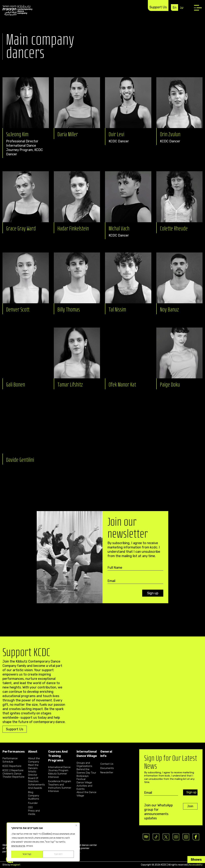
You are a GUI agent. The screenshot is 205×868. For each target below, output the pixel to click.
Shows (196, 860)
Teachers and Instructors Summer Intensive (60, 788)
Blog (31, 792)
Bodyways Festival (83, 778)
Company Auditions (34, 797)
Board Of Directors (33, 780)
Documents (107, 768)
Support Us (158, 7)
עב (182, 7)
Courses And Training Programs (58, 756)
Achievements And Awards (36, 786)
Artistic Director (33, 773)
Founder (33, 803)
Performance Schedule (10, 760)
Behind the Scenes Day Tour (86, 771)
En (175, 7)
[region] (43, 842)
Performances (14, 752)
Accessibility (196, 865)
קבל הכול (27, 854)
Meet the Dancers (33, 767)
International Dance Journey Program (59, 769)
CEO (30, 807)
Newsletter (107, 772)
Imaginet (15, 865)
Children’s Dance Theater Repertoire (13, 775)
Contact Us (107, 764)
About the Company (34, 760)
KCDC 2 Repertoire (13, 770)
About (33, 752)
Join (190, 806)
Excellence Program (60, 781)
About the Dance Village (86, 794)
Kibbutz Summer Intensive (58, 775)
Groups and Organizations (84, 765)
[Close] (76, 825)
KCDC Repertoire (12, 766)
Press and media (34, 812)
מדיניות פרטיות (18, 846)
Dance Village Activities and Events (84, 786)
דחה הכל (58, 854)
